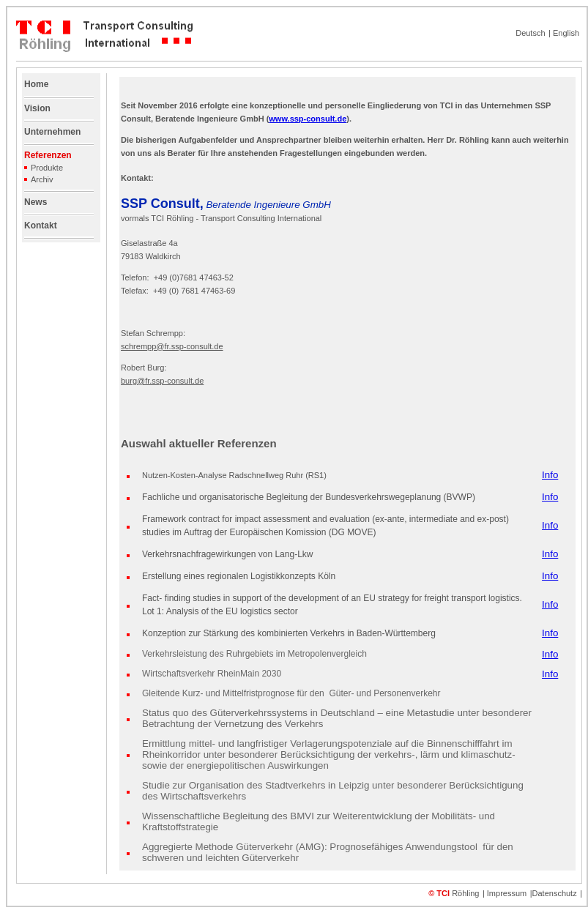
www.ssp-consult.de (308, 119)
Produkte (47, 168)
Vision (37, 108)
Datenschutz (555, 893)
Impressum (507, 893)
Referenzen (48, 155)
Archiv (39, 179)
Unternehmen (52, 132)
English (566, 33)
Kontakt (41, 226)
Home (36, 84)
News (36, 202)
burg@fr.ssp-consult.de (162, 381)
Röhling (465, 893)
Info (550, 475)
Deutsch (530, 33)
